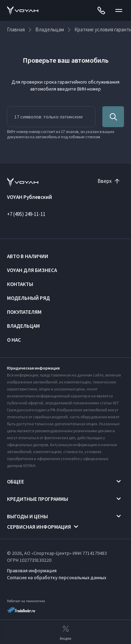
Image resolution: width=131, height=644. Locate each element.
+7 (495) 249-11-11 (26, 214)
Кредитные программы (38, 499)
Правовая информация (32, 571)
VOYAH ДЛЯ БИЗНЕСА (32, 270)
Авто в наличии (28, 256)
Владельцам (23, 326)
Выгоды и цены (27, 516)
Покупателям (24, 312)
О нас (14, 340)
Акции (65, 632)
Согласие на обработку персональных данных (57, 577)
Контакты (20, 284)
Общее (16, 482)
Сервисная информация (39, 527)
